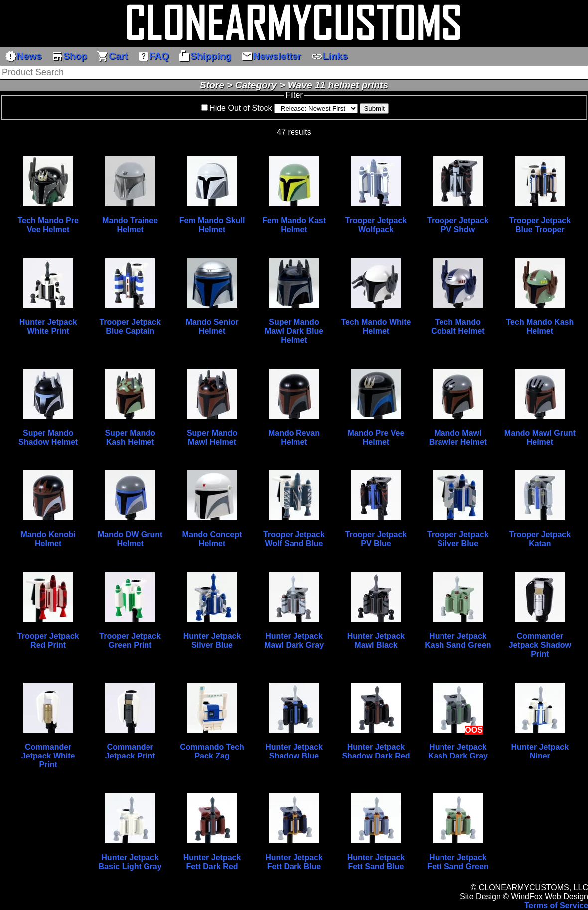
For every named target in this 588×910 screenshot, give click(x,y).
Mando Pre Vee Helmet (376, 437)
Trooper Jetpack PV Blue (376, 539)
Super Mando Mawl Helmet (212, 437)
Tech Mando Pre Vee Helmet (48, 225)
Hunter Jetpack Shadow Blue (294, 751)
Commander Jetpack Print (130, 751)
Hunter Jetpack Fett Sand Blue (376, 862)
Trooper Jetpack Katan (540, 539)
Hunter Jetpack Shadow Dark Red (376, 751)
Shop (69, 56)
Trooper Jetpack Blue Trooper (540, 225)
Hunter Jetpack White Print (48, 327)
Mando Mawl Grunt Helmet (540, 437)
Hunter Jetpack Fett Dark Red (212, 862)
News (23, 56)
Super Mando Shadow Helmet (48, 437)
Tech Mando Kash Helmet (540, 327)
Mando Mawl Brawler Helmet (458, 437)
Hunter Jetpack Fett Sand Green (458, 862)
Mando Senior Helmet (212, 327)
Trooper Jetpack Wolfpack (376, 225)
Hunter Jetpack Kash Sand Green (458, 641)
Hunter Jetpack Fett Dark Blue (294, 862)
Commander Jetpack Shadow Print (540, 645)
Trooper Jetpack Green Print (130, 641)
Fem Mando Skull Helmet (212, 225)
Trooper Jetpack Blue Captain (130, 327)
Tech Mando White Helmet (376, 327)
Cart (112, 56)
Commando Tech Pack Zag (212, 751)
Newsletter (271, 56)
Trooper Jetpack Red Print (48, 641)
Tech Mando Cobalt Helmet (458, 327)
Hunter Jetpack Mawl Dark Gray (294, 641)
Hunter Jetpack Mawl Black (376, 641)
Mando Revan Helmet (294, 437)
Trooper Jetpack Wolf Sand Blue (294, 539)
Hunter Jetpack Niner (540, 751)
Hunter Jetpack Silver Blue (212, 641)
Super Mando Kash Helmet (130, 437)
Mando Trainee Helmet (130, 225)
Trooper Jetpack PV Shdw (458, 225)
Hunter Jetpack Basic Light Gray (130, 862)
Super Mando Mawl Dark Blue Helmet (294, 331)
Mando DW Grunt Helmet (130, 539)
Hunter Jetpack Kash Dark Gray (458, 751)
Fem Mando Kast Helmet (294, 225)
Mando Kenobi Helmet (48, 539)
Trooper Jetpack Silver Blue (458, 539)
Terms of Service (556, 905)
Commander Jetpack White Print (48, 756)
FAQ (153, 56)
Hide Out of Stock (240, 108)
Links (329, 56)
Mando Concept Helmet (212, 539)
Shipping (205, 56)
